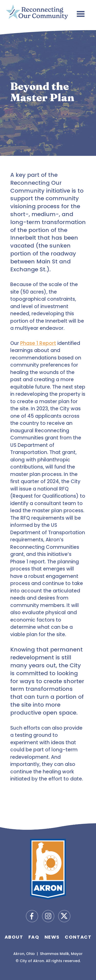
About (14, 937)
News (52, 937)
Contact (78, 937)
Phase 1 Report (38, 343)
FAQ (34, 937)
